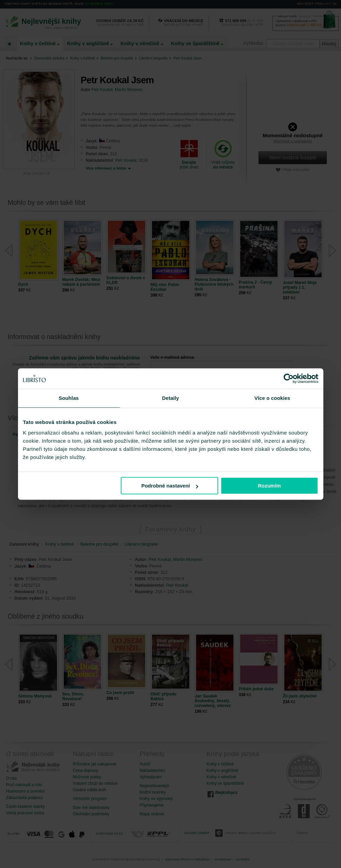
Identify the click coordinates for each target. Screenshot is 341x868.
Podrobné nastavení (169, 486)
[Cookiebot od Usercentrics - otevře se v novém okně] (289, 378)
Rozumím (269, 486)
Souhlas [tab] (69, 398)
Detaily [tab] (171, 398)
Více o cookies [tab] (272, 398)
